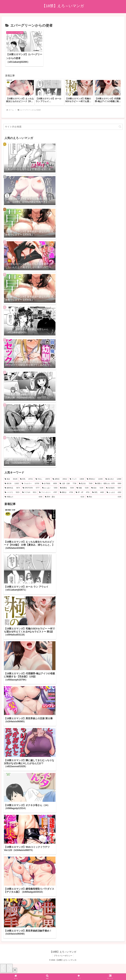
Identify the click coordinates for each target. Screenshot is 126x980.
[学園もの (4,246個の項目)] (23, 497)
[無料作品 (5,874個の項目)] (12, 488)
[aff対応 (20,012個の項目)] (60, 479)
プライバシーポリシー (63, 956)
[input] (63, 127)
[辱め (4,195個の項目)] (104, 497)
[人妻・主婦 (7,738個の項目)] (68, 484)
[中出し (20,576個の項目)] (43, 479)
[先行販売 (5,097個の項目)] (114, 488)
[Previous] (3, 968)
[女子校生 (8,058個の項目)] (49, 484)
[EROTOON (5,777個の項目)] (31, 488)
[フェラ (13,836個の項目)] (77, 479)
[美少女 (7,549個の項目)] (86, 484)
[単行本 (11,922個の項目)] (12, 484)
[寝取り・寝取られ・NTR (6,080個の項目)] (108, 484)
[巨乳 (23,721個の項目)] (26, 479)
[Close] (15, 970)
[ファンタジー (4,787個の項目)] (48, 492)
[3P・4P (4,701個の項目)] (83, 492)
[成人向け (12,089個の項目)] (113, 479)
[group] (20, 92)
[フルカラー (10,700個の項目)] (30, 484)
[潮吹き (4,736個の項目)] (66, 492)
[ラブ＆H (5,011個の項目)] (29, 492)
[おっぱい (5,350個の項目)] (50, 488)
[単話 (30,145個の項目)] (11, 479)
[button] (116, 92)
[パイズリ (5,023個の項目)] (12, 492)
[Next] (10, 968)
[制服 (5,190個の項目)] (83, 488)
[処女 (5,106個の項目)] (97, 488)
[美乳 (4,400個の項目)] (98, 492)
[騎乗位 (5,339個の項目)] (67, 488)
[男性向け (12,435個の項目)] (95, 479)
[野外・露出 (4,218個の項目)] (65, 497)
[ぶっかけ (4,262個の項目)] (114, 492)
